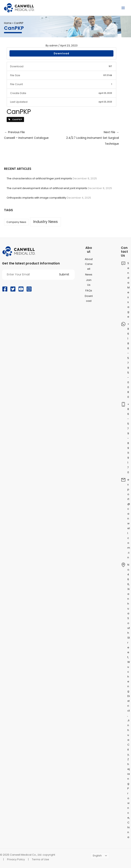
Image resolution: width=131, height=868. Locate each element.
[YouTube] (21, 289)
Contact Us (124, 252)
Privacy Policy (16, 859)
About (89, 250)
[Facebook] (5, 289)
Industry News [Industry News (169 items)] (46, 222)
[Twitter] (13, 289)
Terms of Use (40, 859)
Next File (90, 139)
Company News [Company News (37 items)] (16, 222)
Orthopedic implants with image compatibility (36, 198)
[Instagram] (29, 289)
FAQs (89, 291)
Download (61, 53)
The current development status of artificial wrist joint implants (47, 188)
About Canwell (89, 264)
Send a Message (128, 290)
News (89, 275)
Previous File (33, 136)
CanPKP (15, 119)
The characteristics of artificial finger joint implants (39, 178)
